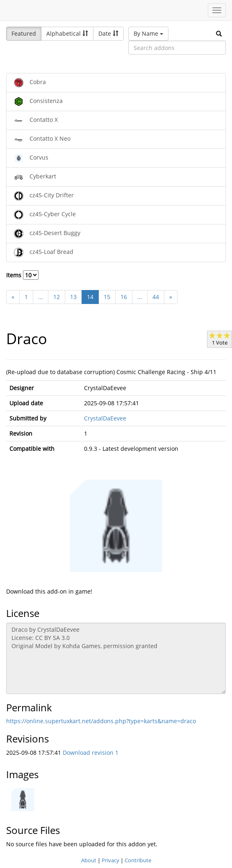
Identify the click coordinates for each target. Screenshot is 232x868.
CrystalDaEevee (105, 418)
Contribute (138, 860)
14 (90, 297)
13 (73, 297)
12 (57, 297)
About (89, 860)
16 (124, 297)
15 (107, 297)
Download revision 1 (91, 753)
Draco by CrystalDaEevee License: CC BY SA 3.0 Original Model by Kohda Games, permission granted (116, 658)
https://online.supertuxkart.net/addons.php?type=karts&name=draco (101, 721)
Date (108, 33)
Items (22, 275)
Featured (24, 33)
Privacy (110, 860)
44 (156, 297)
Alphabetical (67, 33)
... (41, 297)
